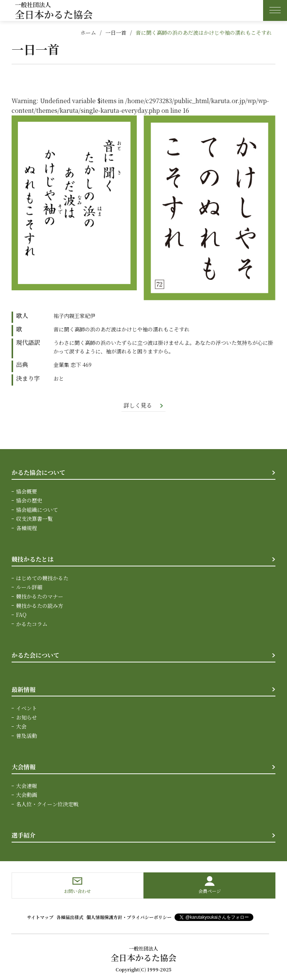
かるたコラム (32, 624)
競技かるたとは (33, 559)
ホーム (88, 33)
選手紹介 (24, 835)
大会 (21, 726)
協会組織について (37, 510)
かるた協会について (38, 473)
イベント (27, 708)
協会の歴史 (29, 501)
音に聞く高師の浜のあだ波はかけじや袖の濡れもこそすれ (204, 33)
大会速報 (27, 785)
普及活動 (27, 735)
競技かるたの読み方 (40, 605)
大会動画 (27, 794)
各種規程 (27, 528)
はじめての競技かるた (42, 578)
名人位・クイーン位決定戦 (47, 804)
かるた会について (36, 655)
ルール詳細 (29, 587)
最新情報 (24, 689)
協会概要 (27, 492)
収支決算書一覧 (34, 519)
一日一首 (116, 33)
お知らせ (27, 717)
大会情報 (24, 766)
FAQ (21, 615)
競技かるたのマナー (40, 596)
